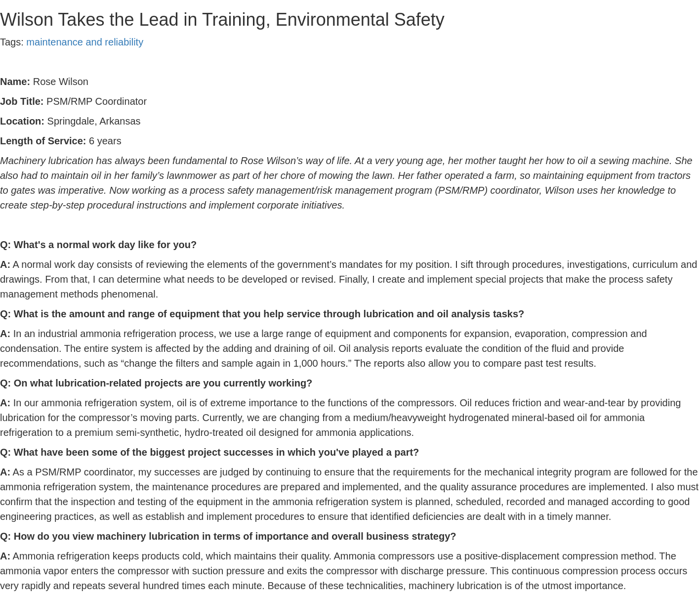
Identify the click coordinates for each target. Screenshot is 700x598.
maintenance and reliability (85, 42)
